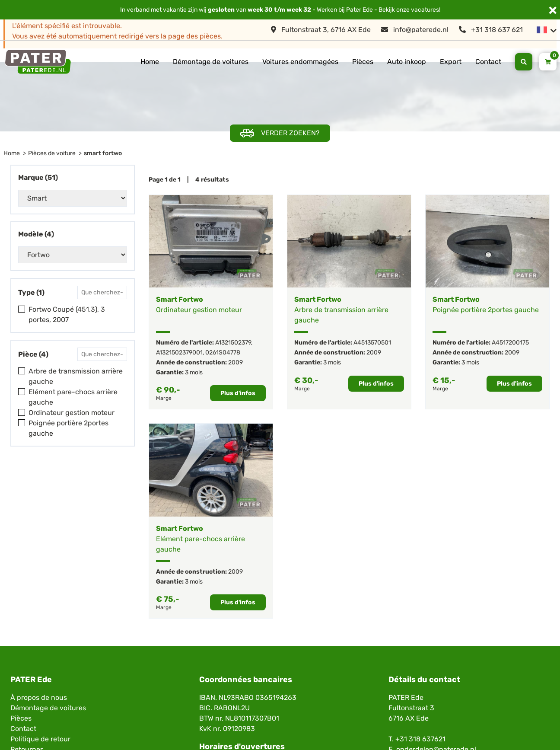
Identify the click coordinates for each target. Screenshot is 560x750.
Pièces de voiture (52, 153)
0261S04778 (223, 353)
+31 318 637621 (420, 739)
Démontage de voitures (211, 62)
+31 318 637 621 (491, 30)
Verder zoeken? (280, 133)
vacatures (425, 10)
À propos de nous (39, 697)
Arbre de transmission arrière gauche (76, 376)
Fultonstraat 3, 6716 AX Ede (321, 30)
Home (150, 62)
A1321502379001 (179, 353)
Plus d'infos (238, 393)
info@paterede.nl (415, 30)
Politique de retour (40, 739)
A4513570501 (372, 343)
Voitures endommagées (300, 62)
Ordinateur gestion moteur (72, 413)
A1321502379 (233, 343)
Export (451, 62)
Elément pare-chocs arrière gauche (73, 397)
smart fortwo (103, 153)
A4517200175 (510, 343)
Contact (488, 62)
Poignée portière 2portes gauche (68, 428)
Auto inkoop (407, 62)
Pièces (363, 62)
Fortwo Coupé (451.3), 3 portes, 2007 (67, 314)
